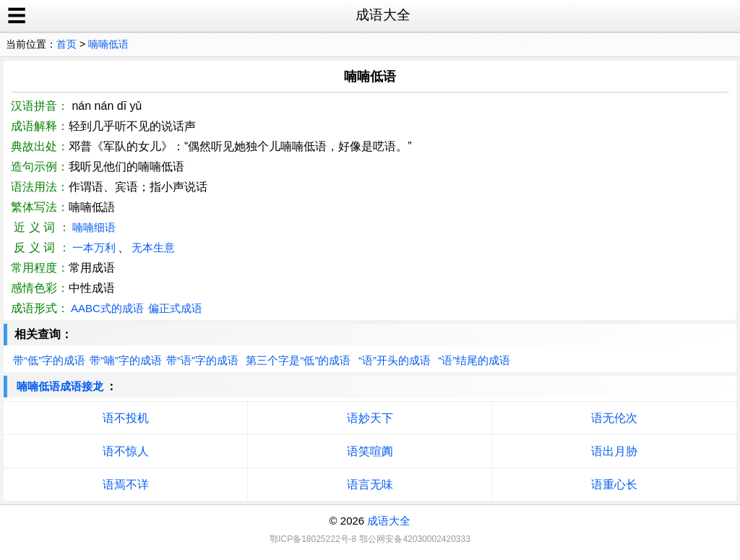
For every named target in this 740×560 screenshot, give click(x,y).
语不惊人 (126, 451)
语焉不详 (126, 484)
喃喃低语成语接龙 (60, 386)
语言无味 (370, 484)
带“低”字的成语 (49, 360)
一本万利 (94, 247)
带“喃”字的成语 (126, 360)
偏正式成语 (175, 308)
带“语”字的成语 (202, 360)
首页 (66, 44)
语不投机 (126, 418)
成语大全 (389, 521)
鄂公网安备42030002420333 (414, 539)
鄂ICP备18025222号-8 (313, 539)
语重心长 (614, 484)
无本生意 (153, 247)
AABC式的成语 (107, 308)
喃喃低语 (108, 44)
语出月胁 (614, 451)
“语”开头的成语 (395, 360)
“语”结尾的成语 (474, 360)
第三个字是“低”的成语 (298, 360)
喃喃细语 (94, 227)
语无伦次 (614, 418)
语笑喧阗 (370, 451)
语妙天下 (370, 418)
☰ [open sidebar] (17, 16)
